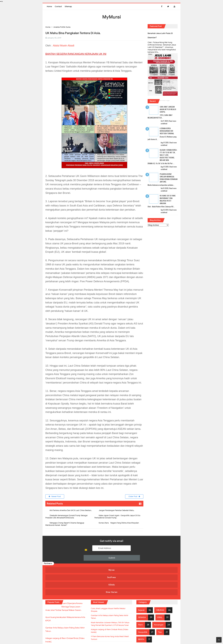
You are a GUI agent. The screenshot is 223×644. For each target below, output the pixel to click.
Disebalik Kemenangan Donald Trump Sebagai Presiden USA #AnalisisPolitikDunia (66, 517)
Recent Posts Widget (164, 101)
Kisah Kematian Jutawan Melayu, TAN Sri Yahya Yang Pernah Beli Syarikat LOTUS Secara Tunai (110, 599)
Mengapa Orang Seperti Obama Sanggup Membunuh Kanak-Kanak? (65, 525)
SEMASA (143, 587)
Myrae (61, 563)
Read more (173, 121)
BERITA (142, 609)
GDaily (127, 563)
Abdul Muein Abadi (64, 46)
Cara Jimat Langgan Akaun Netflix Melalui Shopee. (168, 109)
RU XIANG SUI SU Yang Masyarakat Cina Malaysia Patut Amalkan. (168, 199)
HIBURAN (162, 580)
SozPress (94, 563)
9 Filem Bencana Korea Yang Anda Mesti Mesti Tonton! (109, 617)
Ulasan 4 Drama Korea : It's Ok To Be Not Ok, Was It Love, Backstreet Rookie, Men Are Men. (169, 155)
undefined (164, 124)
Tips (162, 602)
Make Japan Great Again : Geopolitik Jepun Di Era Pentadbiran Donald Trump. (117, 517)
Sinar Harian (160, 563)
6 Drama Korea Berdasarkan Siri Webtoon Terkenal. (167, 131)
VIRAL (161, 587)
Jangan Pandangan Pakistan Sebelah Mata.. (117, 511)
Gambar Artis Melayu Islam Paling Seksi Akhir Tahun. (111, 589)
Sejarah (142, 580)
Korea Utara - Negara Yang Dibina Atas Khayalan (119, 524)
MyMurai (111, 636)
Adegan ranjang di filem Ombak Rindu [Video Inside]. (111, 609)
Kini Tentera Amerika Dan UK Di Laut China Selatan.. (71, 511)
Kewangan (160, 594)
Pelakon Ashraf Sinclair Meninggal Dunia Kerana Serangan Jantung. (169, 178)
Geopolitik (144, 602)
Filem (141, 594)
